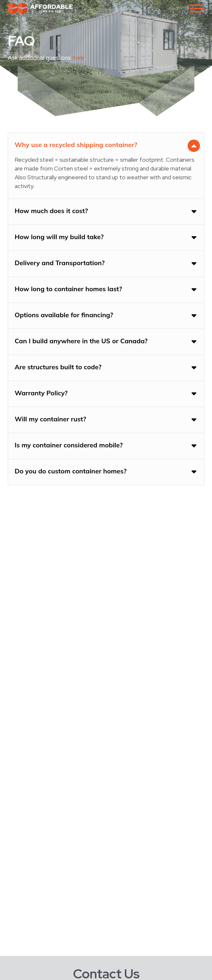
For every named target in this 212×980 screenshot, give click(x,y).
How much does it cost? (51, 211)
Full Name (20, 973)
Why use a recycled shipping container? (76, 145)
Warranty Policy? (41, 393)
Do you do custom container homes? (71, 471)
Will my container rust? (50, 419)
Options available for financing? (64, 315)
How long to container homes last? (68, 289)
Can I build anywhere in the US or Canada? (81, 341)
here (78, 58)
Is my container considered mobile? (69, 445)
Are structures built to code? (58, 367)
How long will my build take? (59, 237)
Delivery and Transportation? (60, 263)
